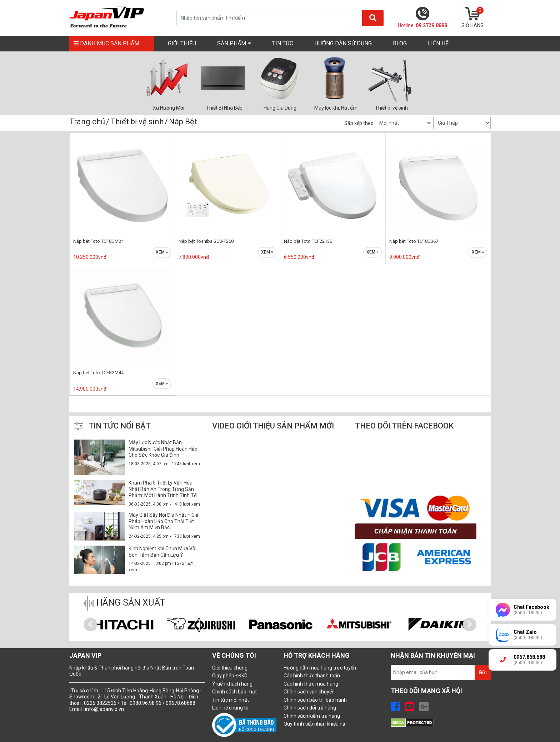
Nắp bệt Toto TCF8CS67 (414, 241)
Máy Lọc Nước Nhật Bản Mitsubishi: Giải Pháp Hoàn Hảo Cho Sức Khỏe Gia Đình (163, 449)
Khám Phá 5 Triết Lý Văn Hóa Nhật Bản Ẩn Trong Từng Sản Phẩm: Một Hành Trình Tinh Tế (162, 489)
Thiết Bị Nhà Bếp (224, 108)
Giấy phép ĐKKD (230, 676)
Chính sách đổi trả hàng (310, 708)
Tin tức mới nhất (231, 700)
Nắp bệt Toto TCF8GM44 (98, 373)
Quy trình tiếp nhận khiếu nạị (315, 724)
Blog (400, 43)
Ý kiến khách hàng (232, 684)
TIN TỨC (283, 43)
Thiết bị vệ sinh (391, 108)
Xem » (162, 252)
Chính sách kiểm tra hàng (312, 716)
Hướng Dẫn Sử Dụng (343, 43)
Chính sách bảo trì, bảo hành (315, 700)
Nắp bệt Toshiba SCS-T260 (206, 241)
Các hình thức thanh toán (312, 676)
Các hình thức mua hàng (311, 684)
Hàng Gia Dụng (280, 108)
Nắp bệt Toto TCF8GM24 (98, 241)
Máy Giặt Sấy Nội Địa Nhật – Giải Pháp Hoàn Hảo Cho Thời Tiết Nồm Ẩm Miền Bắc (164, 521)
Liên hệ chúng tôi (231, 708)
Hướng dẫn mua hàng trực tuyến (320, 668)
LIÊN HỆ (438, 43)
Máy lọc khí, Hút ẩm (336, 108)
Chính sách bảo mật (234, 692)
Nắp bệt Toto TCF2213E (308, 241)
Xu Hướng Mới (169, 108)
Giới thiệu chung (230, 668)
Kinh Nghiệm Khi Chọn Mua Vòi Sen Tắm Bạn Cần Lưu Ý (162, 552)
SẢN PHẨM (234, 43)
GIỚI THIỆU (182, 43)
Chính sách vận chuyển (309, 692)
